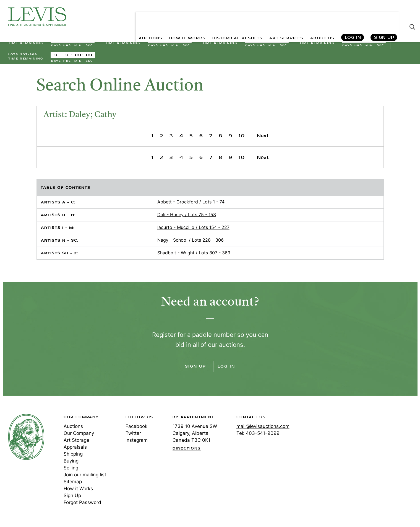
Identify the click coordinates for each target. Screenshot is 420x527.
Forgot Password (82, 504)
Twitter (133, 435)
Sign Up (384, 17)
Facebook (136, 428)
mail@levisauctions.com (263, 428)
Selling (71, 469)
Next (263, 137)
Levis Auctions (37, 17)
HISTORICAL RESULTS (225, 17)
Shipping (73, 456)
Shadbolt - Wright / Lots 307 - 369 (194, 254)
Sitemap (73, 483)
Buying (71, 463)
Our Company (79, 435)
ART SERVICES (280, 17)
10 (242, 137)
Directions (187, 450)
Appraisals (75, 449)
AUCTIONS (127, 17)
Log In (353, 17)
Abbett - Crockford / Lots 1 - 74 (191, 203)
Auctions (73, 428)
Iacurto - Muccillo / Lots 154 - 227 (193, 229)
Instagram (137, 442)
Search (412, 17)
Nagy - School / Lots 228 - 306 (191, 242)
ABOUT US (320, 17)
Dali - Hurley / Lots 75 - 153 (187, 216)
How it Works (78, 490)
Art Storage (76, 442)
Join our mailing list (85, 476)
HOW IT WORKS (168, 17)
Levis (26, 438)
